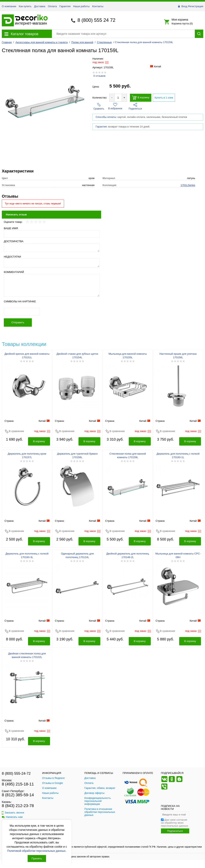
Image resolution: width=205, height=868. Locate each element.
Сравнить (99, 106)
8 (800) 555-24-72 (16, 773)
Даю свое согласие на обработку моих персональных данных (175, 823)
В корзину (141, 98)
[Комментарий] (52, 285)
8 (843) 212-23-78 (18, 806)
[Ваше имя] (52, 234)
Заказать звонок (13, 813)
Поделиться (135, 106)
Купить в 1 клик (164, 98)
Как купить (25, 6)
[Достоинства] (52, 248)
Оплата (52, 6)
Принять (37, 859)
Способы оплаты (106, 117)
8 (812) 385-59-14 (18, 795)
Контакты (98, 6)
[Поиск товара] (123, 34)
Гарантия (65, 6)
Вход (184, 6)
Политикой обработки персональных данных (36, 851)
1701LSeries (188, 185)
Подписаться (175, 831)
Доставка (40, 6)
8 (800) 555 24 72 (96, 20)
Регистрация (196, 6)
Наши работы (81, 6)
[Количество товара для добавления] (118, 98)
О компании (9, 6)
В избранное (115, 106)
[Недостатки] (52, 263)
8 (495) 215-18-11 (18, 784)
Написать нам (12, 817)
